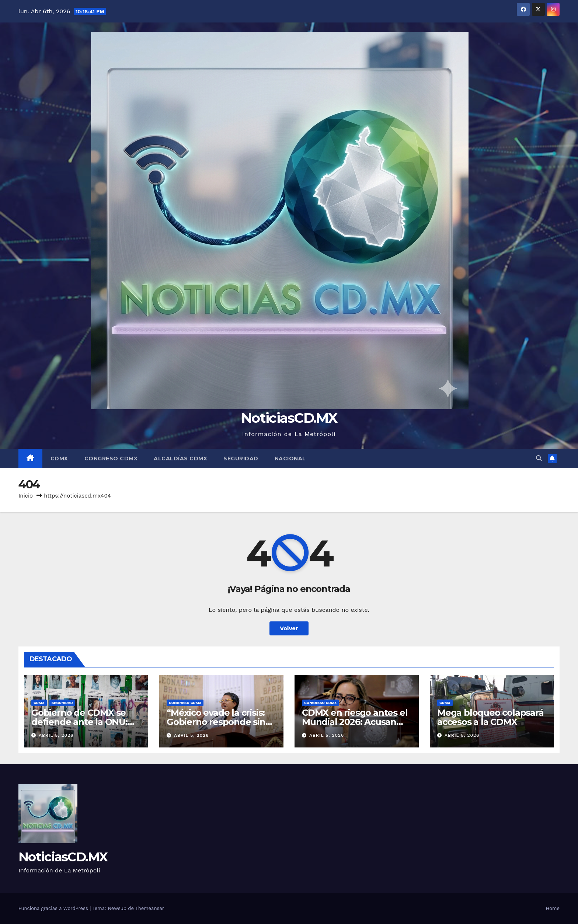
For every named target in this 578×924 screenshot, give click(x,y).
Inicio (26, 496)
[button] (539, 458)
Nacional (290, 458)
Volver (289, 628)
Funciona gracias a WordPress (54, 908)
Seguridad (241, 458)
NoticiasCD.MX (289, 418)
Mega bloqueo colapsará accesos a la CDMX (490, 717)
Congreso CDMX (111, 458)
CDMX (59, 458)
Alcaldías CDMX (180, 458)
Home (553, 908)
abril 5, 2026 (56, 735)
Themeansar (150, 908)
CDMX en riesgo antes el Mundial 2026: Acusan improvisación (355, 722)
